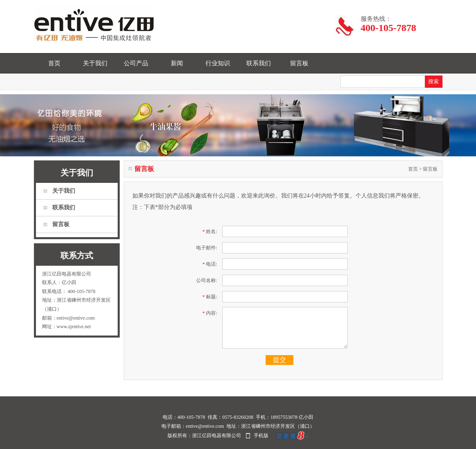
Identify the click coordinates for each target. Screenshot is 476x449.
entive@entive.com (205, 426)
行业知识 (218, 63)
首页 (54, 63)
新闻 (177, 63)
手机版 (261, 436)
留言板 (299, 63)
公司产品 (136, 63)
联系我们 (259, 63)
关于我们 (95, 63)
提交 (279, 360)
